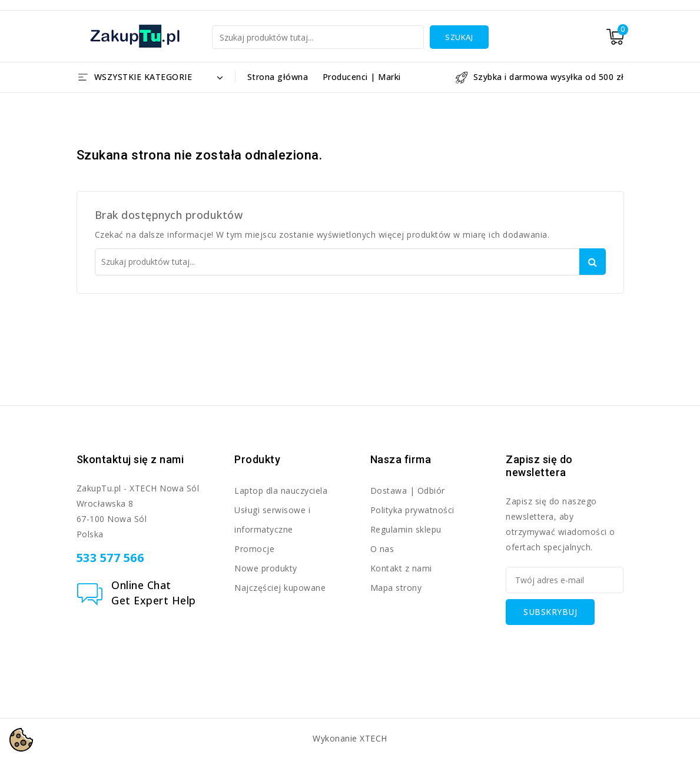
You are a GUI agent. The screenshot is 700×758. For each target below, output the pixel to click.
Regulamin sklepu (406, 529)
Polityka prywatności (412, 510)
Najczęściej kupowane (280, 588)
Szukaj (459, 37)
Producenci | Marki (362, 77)
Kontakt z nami (401, 568)
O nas (382, 549)
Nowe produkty (266, 568)
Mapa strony (396, 588)
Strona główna (278, 77)
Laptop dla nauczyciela (281, 491)
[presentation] (595, 648)
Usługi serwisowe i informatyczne (272, 520)
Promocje (254, 549)
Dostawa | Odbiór (408, 491)
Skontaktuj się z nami (130, 459)
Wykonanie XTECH (350, 738)
